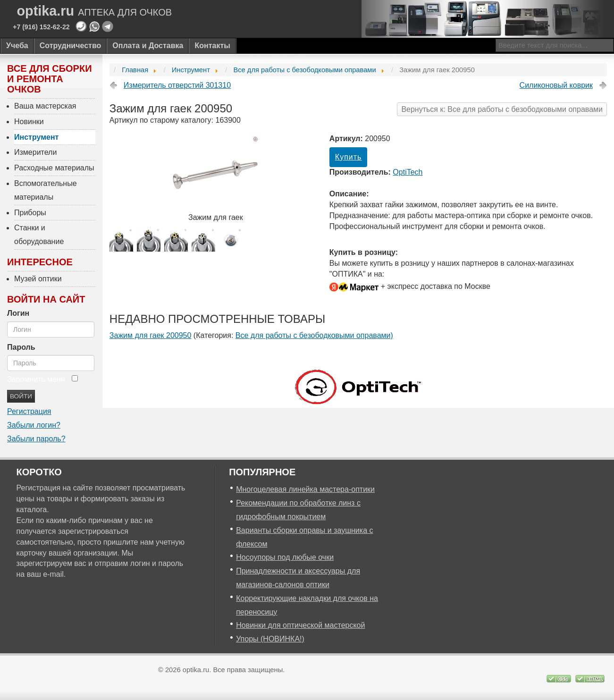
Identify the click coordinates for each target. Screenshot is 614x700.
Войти (21, 396)
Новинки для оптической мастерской (300, 625)
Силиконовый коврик (556, 85)
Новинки (29, 122)
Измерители (35, 152)
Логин (18, 313)
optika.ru (95, 11)
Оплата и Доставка (148, 46)
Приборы (30, 213)
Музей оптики (38, 279)
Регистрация (29, 411)
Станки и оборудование (39, 235)
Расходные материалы (54, 168)
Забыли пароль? (36, 439)
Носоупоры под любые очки (285, 557)
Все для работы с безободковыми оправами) (314, 335)
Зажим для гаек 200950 (151, 335)
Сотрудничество (71, 46)
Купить (349, 157)
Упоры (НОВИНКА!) (270, 639)
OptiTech (408, 172)
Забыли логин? (34, 425)
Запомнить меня (36, 379)
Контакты (212, 46)
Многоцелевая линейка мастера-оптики (305, 489)
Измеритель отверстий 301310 (177, 85)
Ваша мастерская (45, 106)
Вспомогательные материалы (46, 190)
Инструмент (36, 137)
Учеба (17, 46)
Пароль (21, 347)
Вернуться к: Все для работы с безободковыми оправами (502, 109)
